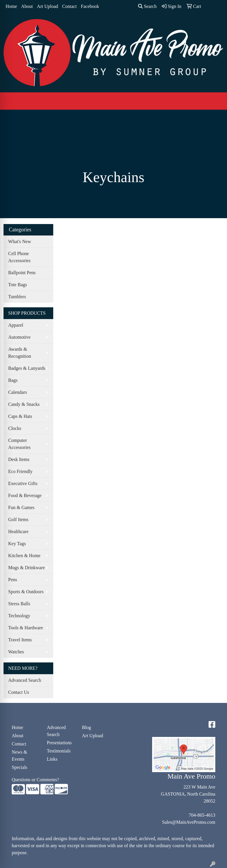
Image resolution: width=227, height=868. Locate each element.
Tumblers (17, 297)
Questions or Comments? (35, 780)
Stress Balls (19, 604)
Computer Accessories (19, 444)
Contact (70, 6)
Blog (86, 727)
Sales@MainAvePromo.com (189, 822)
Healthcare (18, 532)
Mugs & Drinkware (26, 568)
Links (52, 759)
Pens (13, 580)
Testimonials (59, 751)
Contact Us (19, 692)
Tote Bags (18, 285)
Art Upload (47, 6)
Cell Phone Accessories (19, 257)
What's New (20, 241)
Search (147, 6)
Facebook (90, 6)
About (27, 6)
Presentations (59, 743)
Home (11, 6)
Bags (13, 380)
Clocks (15, 428)
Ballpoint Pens (22, 273)
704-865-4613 (202, 815)
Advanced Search (25, 680)
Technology (19, 616)
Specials (19, 767)
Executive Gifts (23, 483)
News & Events (19, 756)
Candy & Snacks (24, 404)
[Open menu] (215, 101)
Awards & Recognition (20, 353)
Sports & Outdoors (26, 592)
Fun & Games (21, 507)
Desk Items (19, 459)
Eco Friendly (20, 471)
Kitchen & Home (24, 556)
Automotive (19, 337)
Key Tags (17, 544)
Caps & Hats (20, 416)
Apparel (16, 325)
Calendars (18, 392)
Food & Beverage (25, 495)
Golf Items (18, 519)
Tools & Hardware (26, 628)
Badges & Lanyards (27, 368)
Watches (16, 652)
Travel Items (20, 640)
